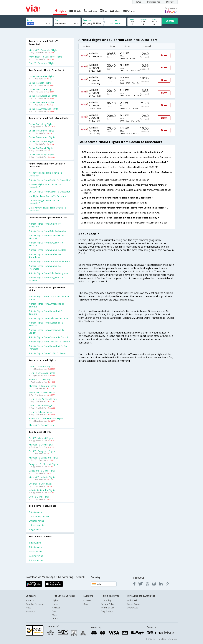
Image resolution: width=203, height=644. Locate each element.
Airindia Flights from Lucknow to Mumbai (49, 262)
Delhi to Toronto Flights (41, 366)
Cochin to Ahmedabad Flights (43, 109)
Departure (87, 20)
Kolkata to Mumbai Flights (42, 490)
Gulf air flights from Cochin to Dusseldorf (50, 192)
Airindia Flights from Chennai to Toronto (49, 337)
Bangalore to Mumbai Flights (43, 464)
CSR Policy (106, 600)
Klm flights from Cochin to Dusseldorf (48, 196)
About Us (30, 600)
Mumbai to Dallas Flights (41, 425)
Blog (86, 604)
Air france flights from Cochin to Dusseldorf (45, 174)
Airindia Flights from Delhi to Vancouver (49, 318)
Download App (154, 2)
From (30, 20)
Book (164, 55)
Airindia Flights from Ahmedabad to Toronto (47, 305)
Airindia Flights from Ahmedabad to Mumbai (47, 237)
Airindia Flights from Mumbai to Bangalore (45, 225)
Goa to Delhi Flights (39, 497)
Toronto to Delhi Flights (41, 379)
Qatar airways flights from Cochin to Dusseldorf (47, 209)
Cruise (55, 619)
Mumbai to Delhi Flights (41, 445)
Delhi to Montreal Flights (41, 405)
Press (28, 608)
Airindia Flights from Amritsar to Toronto (49, 342)
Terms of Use (108, 608)
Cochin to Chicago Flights (41, 155)
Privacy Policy (108, 604)
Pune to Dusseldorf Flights (42, 63)
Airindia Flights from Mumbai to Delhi (48, 250)
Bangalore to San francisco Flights (46, 418)
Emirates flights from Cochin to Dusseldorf (45, 186)
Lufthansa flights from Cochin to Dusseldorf (45, 202)
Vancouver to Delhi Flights (42, 392)
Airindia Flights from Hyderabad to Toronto (46, 312)
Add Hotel (132, 600)
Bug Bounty (107, 611)
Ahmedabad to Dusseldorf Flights (45, 57)
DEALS (138, 2)
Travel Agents (134, 604)
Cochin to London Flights (41, 131)
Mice (54, 615)
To (56, 20)
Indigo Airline (35, 530)
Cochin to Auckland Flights (42, 137)
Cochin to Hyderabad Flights (43, 96)
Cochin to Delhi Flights (40, 83)
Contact (87, 600)
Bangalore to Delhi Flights (42, 471)
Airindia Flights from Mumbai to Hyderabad (45, 267)
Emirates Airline (36, 521)
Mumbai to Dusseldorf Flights (44, 50)
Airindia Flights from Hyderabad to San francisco (48, 347)
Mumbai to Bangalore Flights (43, 458)
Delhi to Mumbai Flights (41, 438)
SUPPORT (170, 2)
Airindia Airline (36, 512)
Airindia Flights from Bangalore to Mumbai (46, 244)
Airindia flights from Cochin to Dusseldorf (50, 180)
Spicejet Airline (36, 560)
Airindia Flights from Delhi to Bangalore (49, 273)
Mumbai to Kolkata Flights (42, 477)
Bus (54, 611)
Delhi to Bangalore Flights (42, 451)
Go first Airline (36, 556)
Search (170, 21)
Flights (55, 600)
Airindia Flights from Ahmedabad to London (47, 331)
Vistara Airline (35, 551)
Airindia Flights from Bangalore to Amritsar (46, 279)
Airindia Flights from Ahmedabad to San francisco (49, 298)
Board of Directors (35, 604)
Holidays (56, 608)
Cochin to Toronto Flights (42, 142)
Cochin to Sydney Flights (41, 124)
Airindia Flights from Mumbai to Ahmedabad (45, 256)
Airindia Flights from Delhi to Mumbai (48, 231)
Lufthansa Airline (37, 525)
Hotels (55, 604)
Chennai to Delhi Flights (41, 484)
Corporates (133, 608)
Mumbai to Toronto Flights (42, 386)
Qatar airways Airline (39, 516)
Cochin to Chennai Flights (41, 102)
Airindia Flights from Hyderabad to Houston (46, 324)
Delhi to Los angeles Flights (43, 399)
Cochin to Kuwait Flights (41, 148)
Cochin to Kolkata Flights (41, 89)
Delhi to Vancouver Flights (42, 373)
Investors (30, 611)
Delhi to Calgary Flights (40, 412)
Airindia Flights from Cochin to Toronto (48, 353)
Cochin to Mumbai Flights (42, 76)
